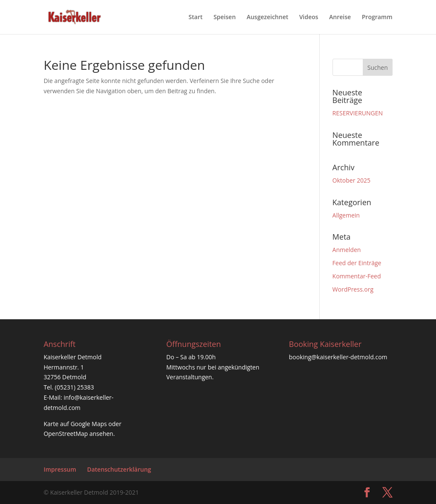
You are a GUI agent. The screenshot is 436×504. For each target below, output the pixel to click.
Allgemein (346, 215)
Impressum (60, 469)
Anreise (340, 17)
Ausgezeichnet (267, 17)
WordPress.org (353, 289)
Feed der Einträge (357, 263)
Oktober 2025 (351, 180)
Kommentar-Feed (357, 276)
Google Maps (89, 424)
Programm (377, 17)
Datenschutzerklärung (119, 469)
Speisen (224, 17)
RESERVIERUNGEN (358, 113)
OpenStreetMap (66, 434)
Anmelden (347, 250)
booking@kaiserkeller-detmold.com (338, 357)
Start (196, 17)
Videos (309, 17)
